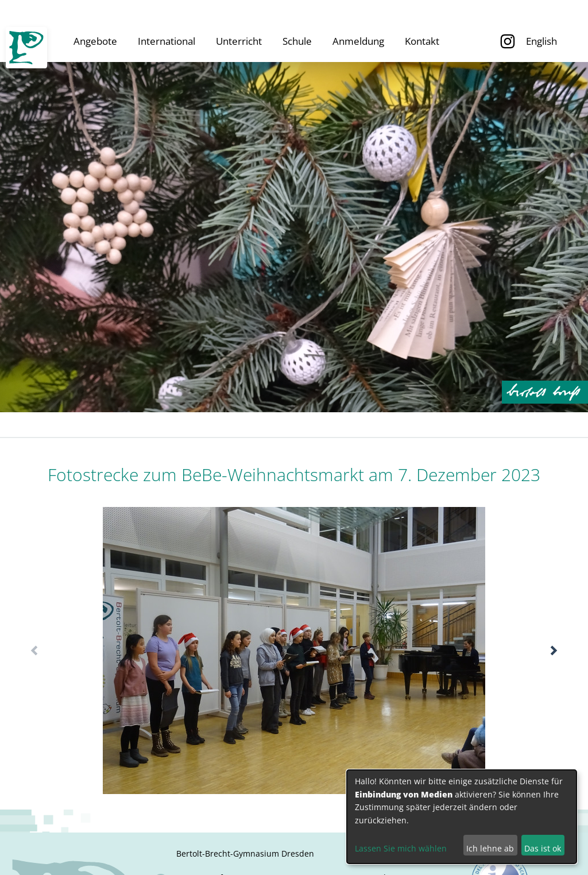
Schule (297, 41)
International (167, 41)
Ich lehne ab (490, 848)
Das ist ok (543, 848)
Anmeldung (358, 41)
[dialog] (462, 817)
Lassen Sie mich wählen (401, 848)
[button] (554, 651)
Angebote (95, 41)
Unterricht (239, 41)
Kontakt (422, 41)
